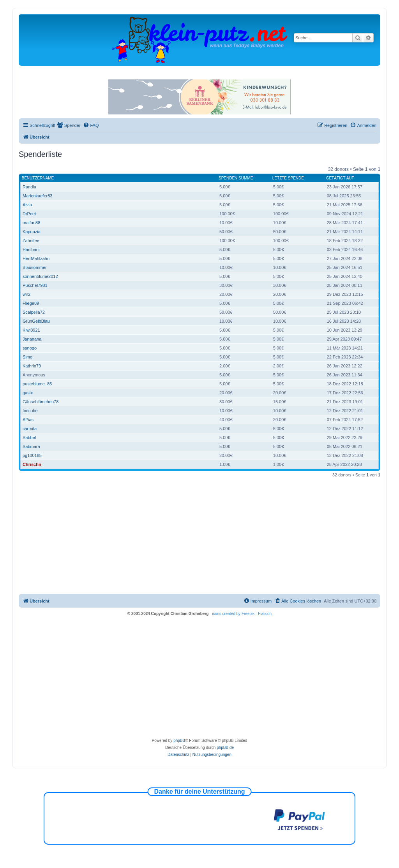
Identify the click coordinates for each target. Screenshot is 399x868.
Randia (29, 187)
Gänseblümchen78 (41, 402)
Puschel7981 (35, 285)
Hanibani (31, 250)
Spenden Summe (236, 178)
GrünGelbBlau (36, 321)
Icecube (30, 411)
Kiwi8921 (31, 330)
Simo (27, 357)
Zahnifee (31, 241)
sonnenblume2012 (40, 276)
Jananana (32, 339)
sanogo (30, 348)
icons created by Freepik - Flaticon (242, 614)
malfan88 (31, 223)
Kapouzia (32, 232)
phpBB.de (225, 748)
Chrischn (32, 464)
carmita (30, 429)
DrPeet (29, 214)
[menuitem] (69, 125)
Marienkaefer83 (37, 196)
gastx (28, 393)
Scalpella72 (34, 312)
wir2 (26, 294)
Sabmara (31, 446)
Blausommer (35, 267)
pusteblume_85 (37, 384)
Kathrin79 (32, 366)
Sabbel (29, 438)
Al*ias (28, 420)
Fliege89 (31, 303)
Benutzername (38, 178)
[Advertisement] (199, 536)
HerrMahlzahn (36, 258)
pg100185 (32, 455)
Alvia (27, 205)
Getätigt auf (340, 178)
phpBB (179, 741)
